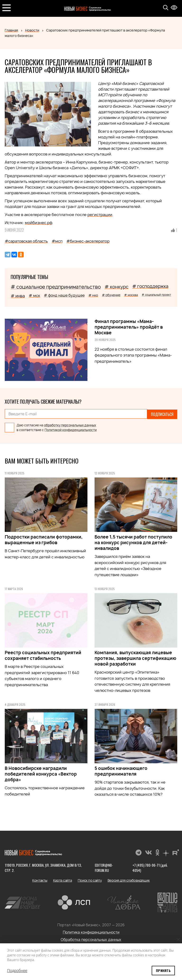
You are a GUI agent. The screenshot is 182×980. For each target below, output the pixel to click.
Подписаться (162, 414)
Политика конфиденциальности (91, 932)
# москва (131, 295)
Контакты (40, 880)
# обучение (111, 295)
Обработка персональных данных (91, 939)
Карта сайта (63, 880)
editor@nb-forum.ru (104, 867)
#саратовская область (26, 241)
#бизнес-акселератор (88, 241)
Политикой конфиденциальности (71, 429)
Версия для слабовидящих (129, 880)
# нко (93, 295)
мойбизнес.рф (39, 223)
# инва (18, 296)
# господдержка (150, 286)
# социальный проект (156, 295)
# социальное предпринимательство (56, 287)
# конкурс (116, 287)
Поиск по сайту (90, 880)
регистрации (100, 215)
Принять (163, 970)
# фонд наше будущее (64, 295)
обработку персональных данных (70, 424)
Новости (32, 30)
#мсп (57, 241)
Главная (11, 30)
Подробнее (17, 971)
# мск (34, 296)
